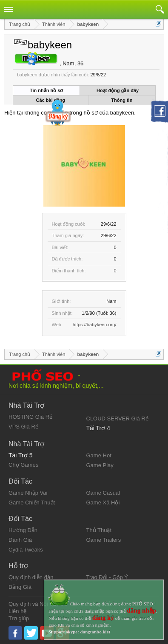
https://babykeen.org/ (95, 325)
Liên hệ (17, 611)
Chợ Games (23, 465)
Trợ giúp (19, 618)
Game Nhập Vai (28, 493)
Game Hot (99, 455)
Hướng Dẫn (23, 530)
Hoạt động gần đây (118, 90)
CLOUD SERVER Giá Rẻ (117, 419)
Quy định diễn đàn (31, 577)
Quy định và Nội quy (34, 604)
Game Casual (103, 493)
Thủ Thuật (99, 530)
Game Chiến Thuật (32, 503)
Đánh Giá (20, 540)
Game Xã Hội (103, 503)
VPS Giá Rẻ (23, 427)
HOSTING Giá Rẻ (30, 417)
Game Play (100, 465)
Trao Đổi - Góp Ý (107, 577)
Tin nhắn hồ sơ (46, 90)
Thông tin (122, 100)
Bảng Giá (20, 587)
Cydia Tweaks (26, 550)
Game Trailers (104, 540)
